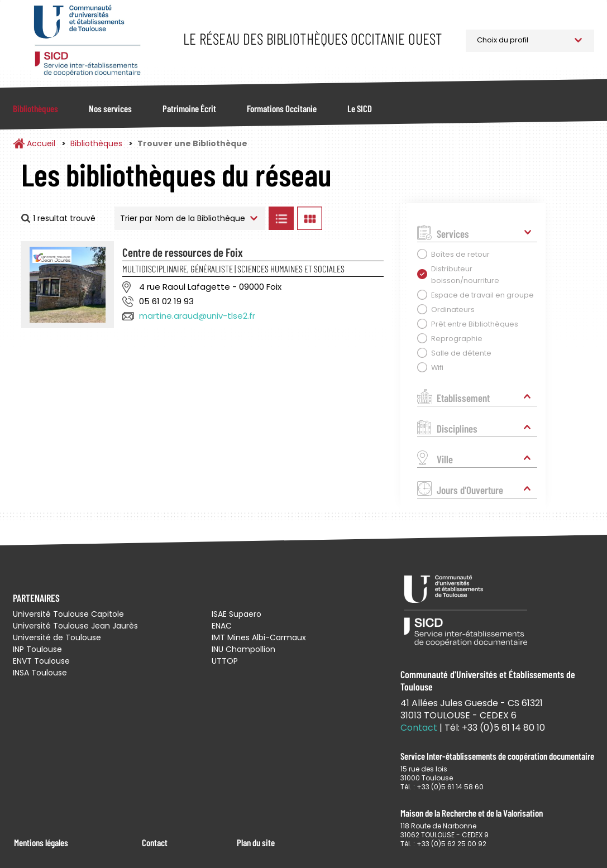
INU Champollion (243, 649)
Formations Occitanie (282, 108)
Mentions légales (41, 842)
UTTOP (225, 661)
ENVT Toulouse (41, 661)
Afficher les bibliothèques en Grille (309, 218)
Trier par (136, 218)
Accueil (41, 143)
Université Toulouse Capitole (68, 614)
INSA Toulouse (40, 673)
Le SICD (360, 108)
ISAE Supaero (236, 614)
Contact (155, 842)
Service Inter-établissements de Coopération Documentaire (87, 40)
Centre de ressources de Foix (183, 252)
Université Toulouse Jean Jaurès (75, 626)
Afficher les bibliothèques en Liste (281, 218)
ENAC (222, 626)
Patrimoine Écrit (189, 108)
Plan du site (256, 842)
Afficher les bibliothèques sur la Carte (359, 218)
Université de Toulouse (57, 637)
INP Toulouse (37, 649)
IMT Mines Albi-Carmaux (259, 637)
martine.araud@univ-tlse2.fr (197, 316)
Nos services (110, 108)
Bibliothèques (35, 108)
